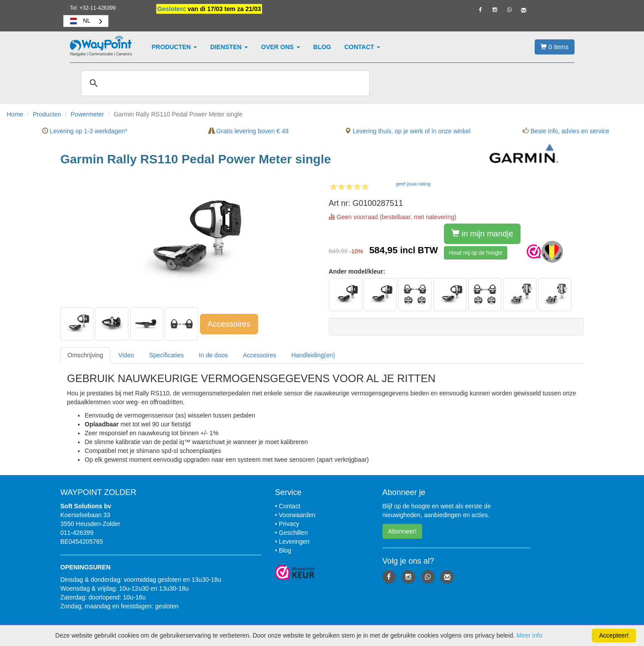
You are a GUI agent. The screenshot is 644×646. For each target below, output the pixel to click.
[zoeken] (224, 83)
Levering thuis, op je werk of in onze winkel (408, 131)
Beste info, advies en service (566, 131)
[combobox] (86, 21)
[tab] (85, 355)
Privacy (289, 524)
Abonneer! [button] (403, 531)
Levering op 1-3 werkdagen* (85, 131)
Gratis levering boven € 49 (249, 131)
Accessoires (229, 324)
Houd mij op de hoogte (476, 253)
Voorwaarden (297, 515)
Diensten (229, 47)
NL (79, 21)
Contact (362, 47)
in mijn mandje (482, 234)
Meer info (529, 635)
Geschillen (293, 533)
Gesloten (170, 9)
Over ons (281, 47)
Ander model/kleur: (357, 271)
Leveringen (294, 542)
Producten (175, 47)
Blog (322, 47)
